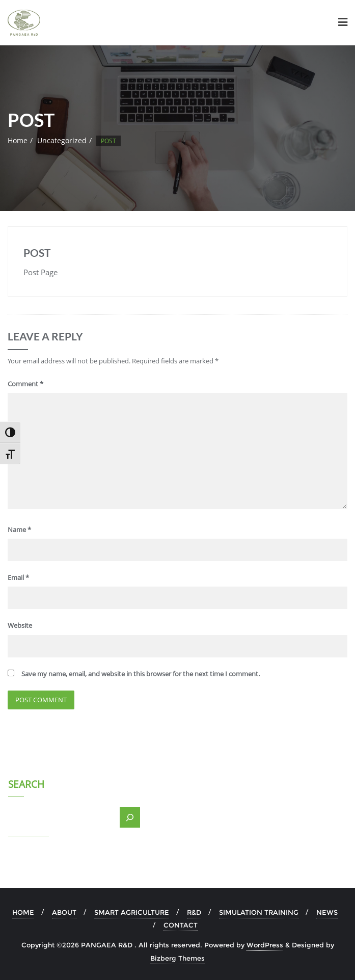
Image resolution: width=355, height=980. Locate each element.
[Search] (130, 817)
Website (20, 625)
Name (19, 529)
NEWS (327, 912)
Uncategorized (62, 140)
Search (26, 785)
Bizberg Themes (177, 958)
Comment (25, 384)
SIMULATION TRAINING (259, 912)
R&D (194, 912)
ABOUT (64, 912)
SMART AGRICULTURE (132, 912)
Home (18, 140)
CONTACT (181, 925)
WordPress (265, 945)
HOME (23, 912)
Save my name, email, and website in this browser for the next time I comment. (141, 674)
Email (18, 577)
